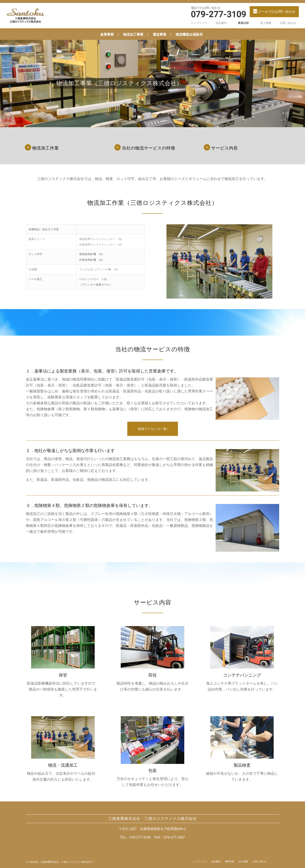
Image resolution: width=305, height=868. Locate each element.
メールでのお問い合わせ (274, 11)
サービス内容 (225, 148)
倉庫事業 (107, 34)
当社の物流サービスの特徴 (148, 148)
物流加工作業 (46, 148)
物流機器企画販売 (189, 34)
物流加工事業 (133, 34)
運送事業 (159, 34)
